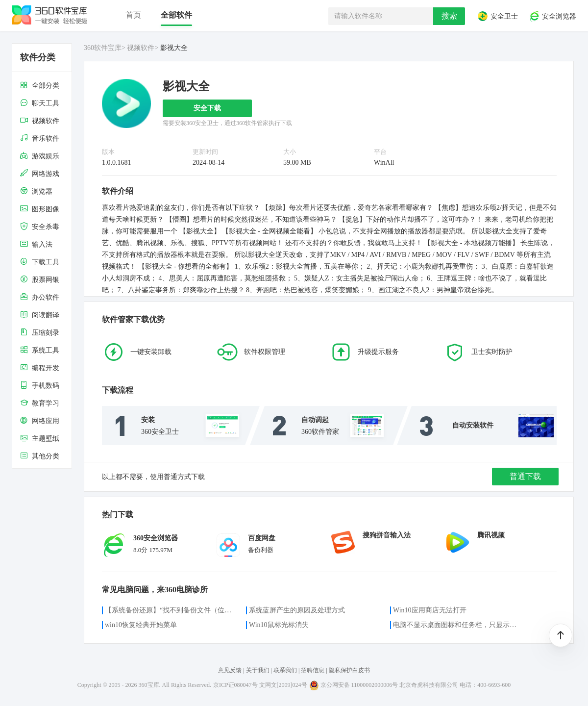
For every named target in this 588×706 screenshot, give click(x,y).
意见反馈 (230, 670)
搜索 (449, 16)
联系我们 (285, 670)
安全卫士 (497, 16)
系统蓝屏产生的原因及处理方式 (297, 610)
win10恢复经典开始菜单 (141, 625)
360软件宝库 (103, 48)
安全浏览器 (553, 16)
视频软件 (141, 48)
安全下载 (207, 108)
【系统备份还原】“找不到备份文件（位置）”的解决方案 (170, 610)
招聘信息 (313, 670)
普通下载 (525, 476)
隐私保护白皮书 (349, 670)
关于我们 (258, 670)
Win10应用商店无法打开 (430, 610)
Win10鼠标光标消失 (279, 625)
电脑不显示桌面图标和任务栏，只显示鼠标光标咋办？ (458, 625)
